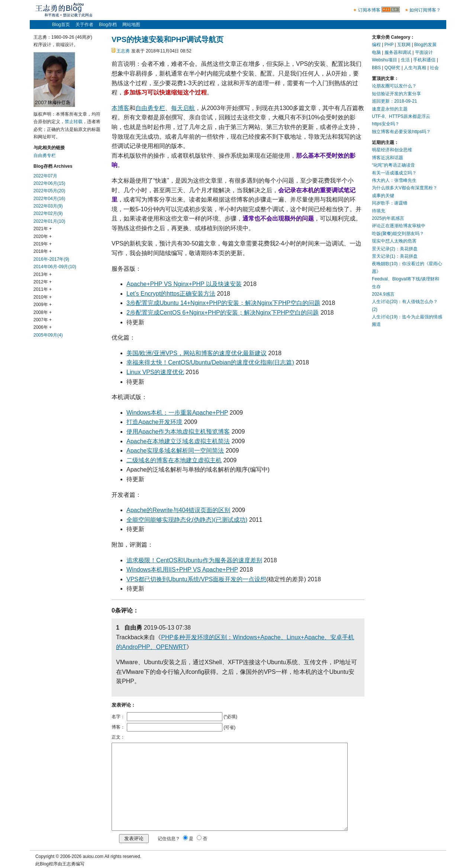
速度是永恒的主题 (390, 109)
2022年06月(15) (49, 183)
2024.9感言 (383, 294)
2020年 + (43, 237)
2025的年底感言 (388, 218)
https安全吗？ (386, 124)
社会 (434, 68)
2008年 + (43, 312)
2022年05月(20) (49, 191)
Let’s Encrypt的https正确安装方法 (171, 294)
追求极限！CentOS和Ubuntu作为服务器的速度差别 (194, 560)
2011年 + (43, 289)
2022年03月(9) (48, 206)
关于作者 (84, 25)
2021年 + (43, 229)
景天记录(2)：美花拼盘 (395, 249)
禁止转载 (74, 122)
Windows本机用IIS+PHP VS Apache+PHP (182, 570)
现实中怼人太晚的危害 (394, 241)
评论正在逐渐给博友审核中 (399, 226)
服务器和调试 (398, 52)
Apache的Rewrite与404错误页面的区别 (178, 510)
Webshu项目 (385, 60)
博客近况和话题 (387, 158)
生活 (405, 60)
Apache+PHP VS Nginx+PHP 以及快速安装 (184, 284)
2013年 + (43, 274)
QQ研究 (393, 68)
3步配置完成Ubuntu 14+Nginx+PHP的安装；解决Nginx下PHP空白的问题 (223, 303)
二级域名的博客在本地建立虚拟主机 (174, 460)
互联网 (404, 45)
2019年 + (43, 244)
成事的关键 (383, 196)
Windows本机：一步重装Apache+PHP (177, 413)
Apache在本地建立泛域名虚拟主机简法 (178, 441)
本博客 (120, 108)
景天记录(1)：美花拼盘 (395, 256)
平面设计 (424, 52)
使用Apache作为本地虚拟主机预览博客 (178, 432)
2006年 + (43, 327)
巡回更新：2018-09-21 (394, 101)
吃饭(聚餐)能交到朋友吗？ (398, 234)
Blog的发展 (425, 45)
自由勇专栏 (150, 108)
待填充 (379, 211)
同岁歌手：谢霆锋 (390, 203)
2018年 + (43, 251)
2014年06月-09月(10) (55, 267)
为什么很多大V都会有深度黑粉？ (405, 188)
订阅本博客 (369, 10)
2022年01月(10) (49, 221)
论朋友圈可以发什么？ (394, 86)
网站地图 (131, 25)
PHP (389, 45)
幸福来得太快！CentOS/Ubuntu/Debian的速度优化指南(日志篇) (210, 362)
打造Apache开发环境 (154, 422)
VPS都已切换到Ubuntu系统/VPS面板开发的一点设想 (196, 579)
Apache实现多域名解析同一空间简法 (175, 451)
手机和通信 (424, 60)
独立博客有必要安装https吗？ (401, 132)
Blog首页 (61, 25)
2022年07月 (45, 176)
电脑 (376, 52)
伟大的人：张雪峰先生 (394, 180)
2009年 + (43, 305)
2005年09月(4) (48, 335)
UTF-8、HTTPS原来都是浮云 (401, 116)
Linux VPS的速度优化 (155, 372)
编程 (376, 45)
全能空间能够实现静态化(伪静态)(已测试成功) (187, 520)
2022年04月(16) (49, 199)
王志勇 (123, 51)
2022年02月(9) (48, 213)
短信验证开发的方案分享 (396, 94)
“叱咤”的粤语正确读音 (393, 165)
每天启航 (183, 108)
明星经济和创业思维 (392, 150)
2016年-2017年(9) (51, 259)
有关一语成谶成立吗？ (394, 173)
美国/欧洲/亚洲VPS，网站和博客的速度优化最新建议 (197, 353)
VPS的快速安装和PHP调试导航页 (168, 39)
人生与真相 (415, 68)
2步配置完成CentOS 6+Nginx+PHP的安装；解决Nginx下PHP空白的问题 (223, 313)
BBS (376, 68)
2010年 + (43, 297)
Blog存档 (108, 25)
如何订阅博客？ (425, 10)
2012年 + (43, 282)
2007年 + (43, 320)
